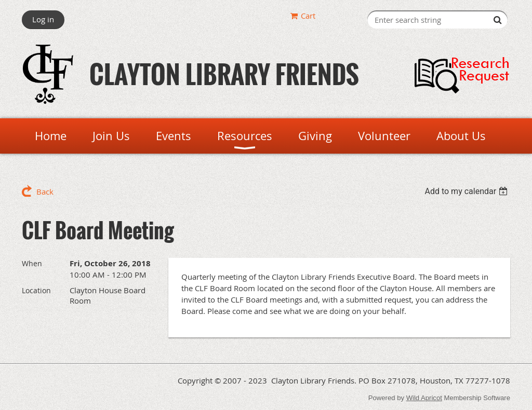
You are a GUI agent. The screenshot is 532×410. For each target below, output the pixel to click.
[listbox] (467, 191)
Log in (43, 19)
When (32, 263)
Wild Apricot (424, 398)
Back (45, 192)
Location (36, 290)
